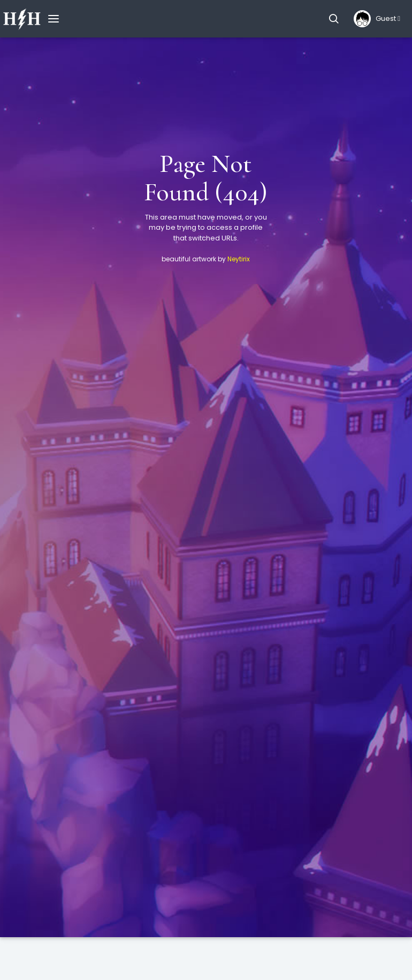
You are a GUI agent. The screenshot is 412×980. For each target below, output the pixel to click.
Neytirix (239, 259)
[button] (334, 19)
